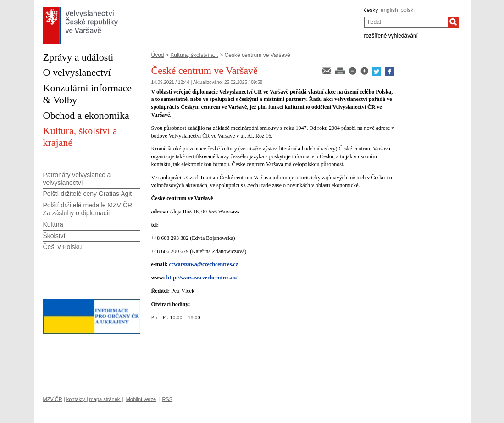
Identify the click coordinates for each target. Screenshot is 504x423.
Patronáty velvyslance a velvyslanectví (77, 179)
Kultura (53, 224)
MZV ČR (53, 399)
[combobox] (406, 22)
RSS (167, 399)
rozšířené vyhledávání (391, 36)
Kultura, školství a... (194, 55)
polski (407, 10)
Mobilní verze (141, 399)
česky (371, 10)
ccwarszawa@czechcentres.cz (203, 264)
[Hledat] (453, 22)
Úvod (158, 55)
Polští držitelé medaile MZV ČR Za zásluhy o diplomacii (88, 209)
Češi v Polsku (63, 247)
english (389, 10)
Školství (54, 236)
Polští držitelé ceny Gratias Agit (88, 194)
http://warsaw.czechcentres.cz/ (202, 278)
